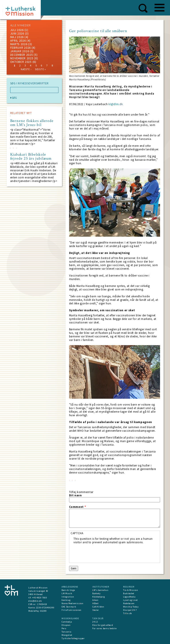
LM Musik (67, 593)
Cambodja (67, 622)
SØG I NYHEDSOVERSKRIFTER (30, 83)
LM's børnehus (100, 590)
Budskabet (129, 593)
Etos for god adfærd (103, 625)
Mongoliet (67, 635)
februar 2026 (20, 48)
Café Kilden (98, 607)
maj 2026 (17, 37)
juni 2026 (17, 33)
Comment (78, 507)
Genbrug (66, 600)
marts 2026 (19, 44)
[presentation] (107, 553)
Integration (68, 597)
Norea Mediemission (72, 603)
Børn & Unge (68, 590)
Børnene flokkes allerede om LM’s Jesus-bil (32, 123)
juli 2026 (17, 30)
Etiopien (66, 625)
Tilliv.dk (127, 613)
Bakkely (97, 593)
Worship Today (131, 607)
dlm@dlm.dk (35, 601)
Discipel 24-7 (130, 610)
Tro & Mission (130, 590)
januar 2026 (20, 51)
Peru (64, 628)
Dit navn (75, 495)
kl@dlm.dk (116, 104)
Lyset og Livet (130, 600)
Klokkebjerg (99, 597)
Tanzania (66, 632)
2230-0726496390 (45, 608)
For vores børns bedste (104, 628)
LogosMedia (129, 597)
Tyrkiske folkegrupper (73, 638)
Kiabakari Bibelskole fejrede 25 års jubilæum (31, 157)
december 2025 (22, 55)
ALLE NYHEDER (20, 25)
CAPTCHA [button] (77, 533)
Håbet (95, 603)
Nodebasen (129, 603)
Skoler (96, 610)
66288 (43, 611)
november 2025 (22, 58)
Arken (95, 600)
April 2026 (18, 41)
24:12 (95, 622)
